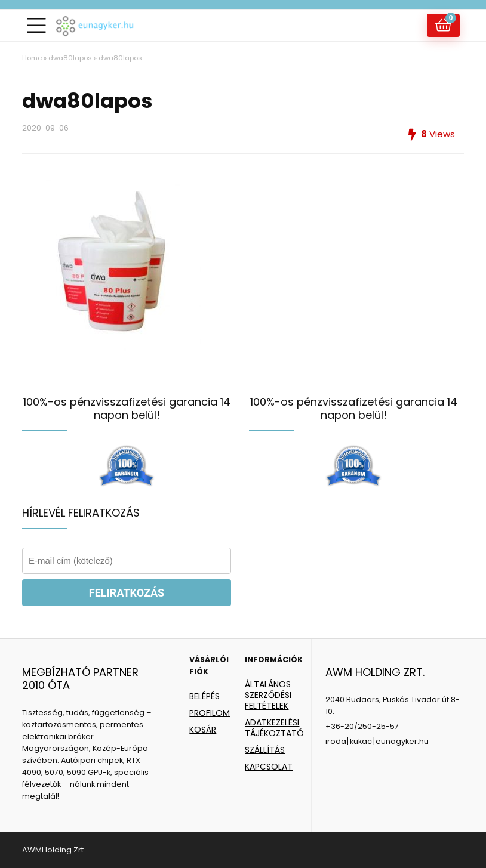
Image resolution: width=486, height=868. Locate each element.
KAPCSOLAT (269, 767)
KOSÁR (203, 730)
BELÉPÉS (204, 696)
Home (32, 58)
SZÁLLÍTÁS (265, 750)
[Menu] (36, 25)
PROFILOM (210, 713)
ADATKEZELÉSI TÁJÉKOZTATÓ (274, 728)
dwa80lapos (70, 58)
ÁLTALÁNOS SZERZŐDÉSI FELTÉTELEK (268, 695)
